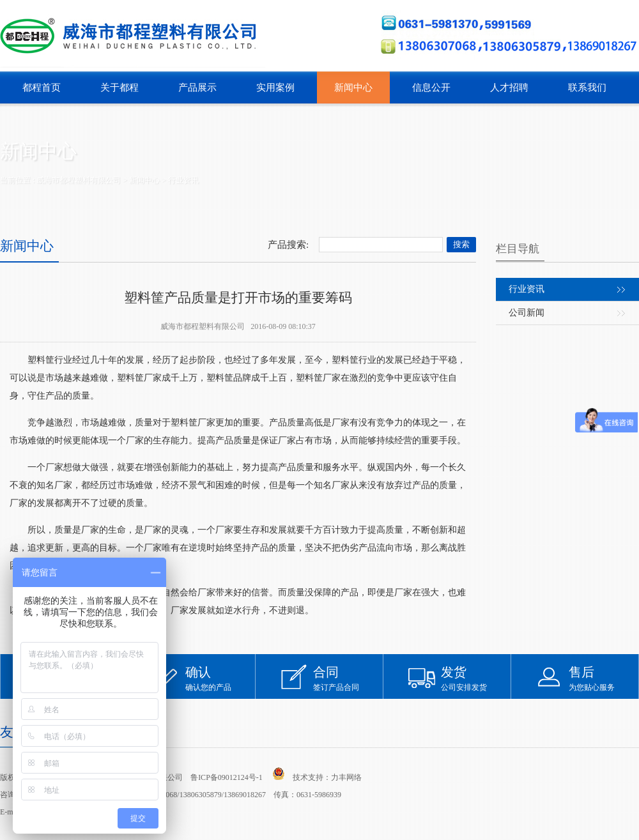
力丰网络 (346, 777)
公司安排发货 (476, 678)
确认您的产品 (220, 678)
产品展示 (197, 88)
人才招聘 (509, 88)
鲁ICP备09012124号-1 (227, 777)
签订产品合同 (348, 678)
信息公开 (431, 88)
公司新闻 (527, 313)
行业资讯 (183, 180)
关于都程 (119, 88)
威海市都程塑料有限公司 (79, 180)
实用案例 (275, 88)
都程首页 (42, 88)
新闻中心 (353, 88)
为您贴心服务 (604, 678)
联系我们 (587, 88)
